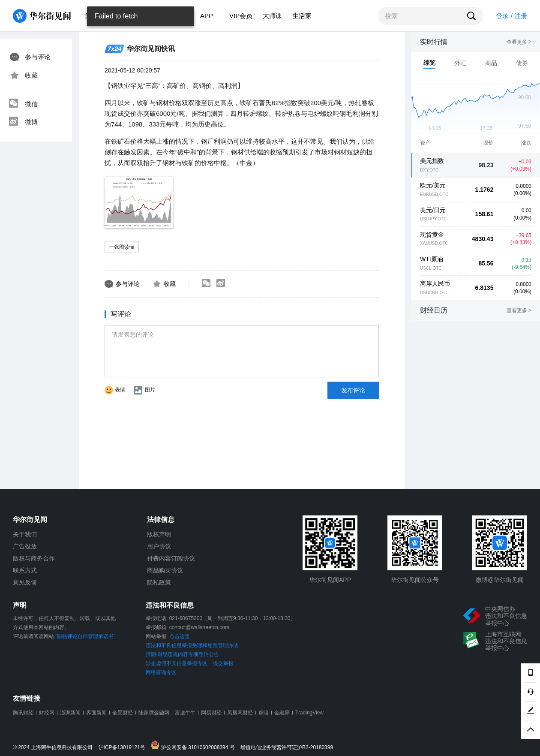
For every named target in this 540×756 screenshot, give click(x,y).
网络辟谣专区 (161, 672)
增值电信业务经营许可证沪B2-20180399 (287, 748)
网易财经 (211, 713)
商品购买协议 (165, 570)
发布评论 (353, 390)
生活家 (302, 16)
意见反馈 (25, 582)
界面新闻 (96, 713)
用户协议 (159, 546)
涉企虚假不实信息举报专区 (177, 663)
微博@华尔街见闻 (500, 580)
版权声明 (159, 534)
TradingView (309, 713)
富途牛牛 (185, 713)
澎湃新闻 (70, 713)
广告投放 (25, 546)
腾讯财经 (23, 713)
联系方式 (25, 570)
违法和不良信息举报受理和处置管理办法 (192, 645)
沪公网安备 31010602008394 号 (195, 745)
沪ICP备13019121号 (124, 748)
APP (207, 16)
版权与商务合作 (34, 558)
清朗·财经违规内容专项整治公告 (182, 654)
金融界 (282, 713)
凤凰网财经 (240, 713)
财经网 (47, 713)
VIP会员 (241, 16)
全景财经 (123, 713)
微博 (23, 122)
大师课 (272, 16)
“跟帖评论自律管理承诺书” (85, 636)
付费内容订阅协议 (171, 558)
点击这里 (180, 636)
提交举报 (223, 663)
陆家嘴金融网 (154, 713)
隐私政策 (159, 582)
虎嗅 (264, 713)
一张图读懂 (122, 247)
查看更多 (519, 42)
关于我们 (25, 534)
